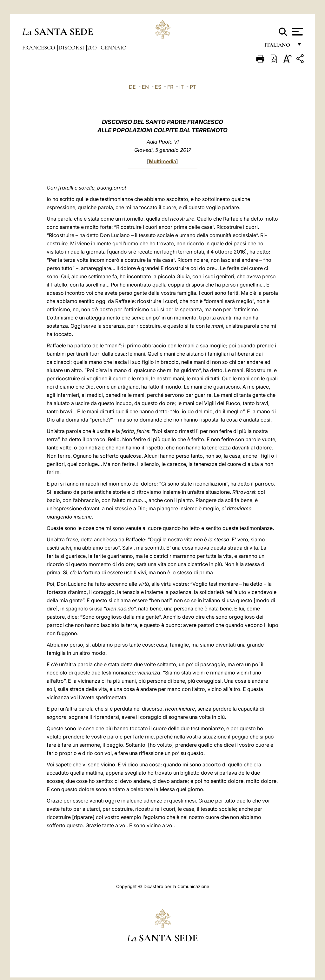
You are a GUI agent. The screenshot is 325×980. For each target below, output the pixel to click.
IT (182, 87)
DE (132, 87)
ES (158, 87)
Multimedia (162, 161)
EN (145, 87)
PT (193, 87)
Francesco (39, 48)
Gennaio (114, 48)
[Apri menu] (297, 32)
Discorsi (72, 48)
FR (170, 87)
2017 (93, 48)
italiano (279, 47)
